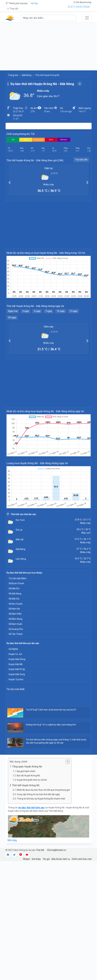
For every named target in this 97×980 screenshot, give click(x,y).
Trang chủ (13, 75)
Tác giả (46, 859)
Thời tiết (40, 850)
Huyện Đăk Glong (17, 659)
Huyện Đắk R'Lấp (17, 669)
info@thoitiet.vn (57, 850)
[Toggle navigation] (87, 18)
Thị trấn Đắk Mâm (18, 578)
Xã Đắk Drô (14, 588)
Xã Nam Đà (14, 609)
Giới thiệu (36, 859)
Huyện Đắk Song (17, 674)
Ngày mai (13, 311)
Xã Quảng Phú (16, 629)
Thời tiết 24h (81, 160)
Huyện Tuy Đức (16, 679)
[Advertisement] (48, 46)
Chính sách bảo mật (82, 859)
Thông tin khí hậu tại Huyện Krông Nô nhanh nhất (41, 799)
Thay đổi (13, 9)
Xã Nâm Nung (15, 619)
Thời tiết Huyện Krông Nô (26, 785)
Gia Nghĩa (13, 649)
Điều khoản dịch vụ (61, 859)
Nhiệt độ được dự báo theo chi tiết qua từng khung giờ (43, 790)
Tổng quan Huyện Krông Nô (27, 767)
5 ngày (37, 311)
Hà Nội (34, 3)
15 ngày (73, 311)
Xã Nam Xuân (15, 624)
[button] (10, 182)
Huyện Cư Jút (15, 654)
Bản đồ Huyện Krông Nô (28, 776)
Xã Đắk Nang (15, 594)
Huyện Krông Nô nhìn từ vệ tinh (32, 780)
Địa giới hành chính (26, 771)
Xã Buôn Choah (16, 583)
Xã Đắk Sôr (14, 599)
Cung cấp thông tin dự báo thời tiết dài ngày (38, 794)
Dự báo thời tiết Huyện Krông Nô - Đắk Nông (42, 84)
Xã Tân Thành (16, 634)
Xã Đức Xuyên (16, 604)
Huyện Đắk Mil (16, 664)
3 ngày (26, 311)
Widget (26, 859)
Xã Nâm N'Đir (15, 614)
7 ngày (49, 311)
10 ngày (61, 311)
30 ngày (12, 317)
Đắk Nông (27, 75)
